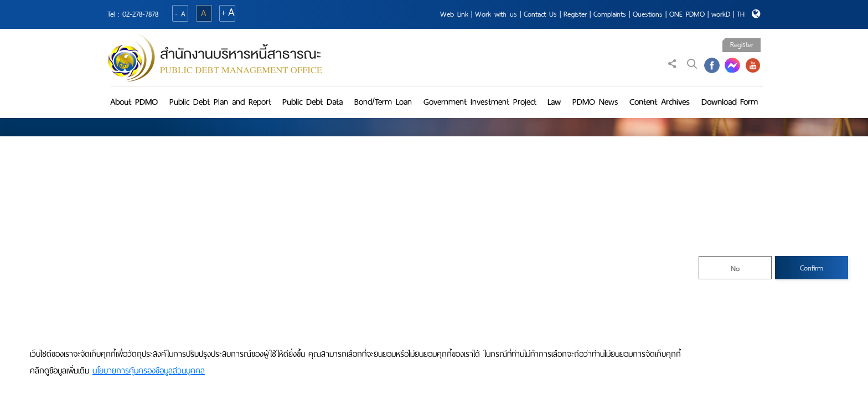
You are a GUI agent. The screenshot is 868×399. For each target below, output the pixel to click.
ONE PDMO (687, 14)
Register (575, 14)
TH (741, 14)
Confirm (812, 268)
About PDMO (134, 102)
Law (554, 102)
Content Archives (660, 102)
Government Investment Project (480, 102)
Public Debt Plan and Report (220, 102)
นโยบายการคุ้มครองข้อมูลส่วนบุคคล (149, 371)
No (735, 268)
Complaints (610, 14)
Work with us (496, 14)
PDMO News (595, 102)
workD (721, 14)
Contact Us (540, 14)
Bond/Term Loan (383, 102)
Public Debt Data (312, 102)
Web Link (454, 14)
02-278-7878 (140, 14)
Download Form (730, 102)
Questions (648, 14)
